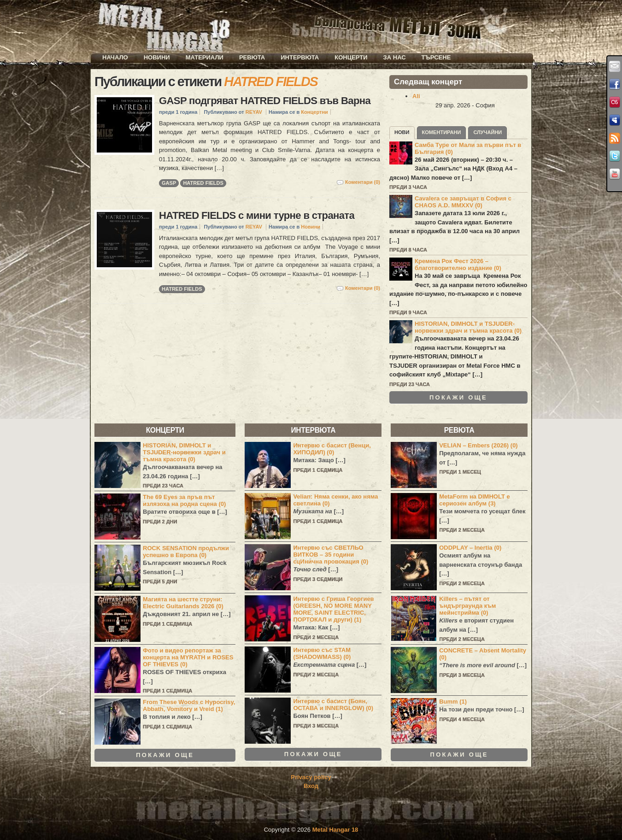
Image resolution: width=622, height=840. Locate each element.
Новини (157, 57)
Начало (115, 57)
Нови (402, 132)
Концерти (351, 57)
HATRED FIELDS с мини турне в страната (257, 215)
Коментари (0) (363, 182)
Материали (205, 57)
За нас (395, 57)
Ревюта (252, 57)
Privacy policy (311, 777)
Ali (416, 96)
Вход (311, 786)
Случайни (487, 132)
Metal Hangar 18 (335, 830)
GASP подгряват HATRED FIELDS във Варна (265, 101)
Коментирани (442, 132)
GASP (169, 183)
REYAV (254, 112)
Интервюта (300, 57)
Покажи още (458, 398)
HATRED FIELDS (203, 183)
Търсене (436, 57)
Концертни (314, 112)
